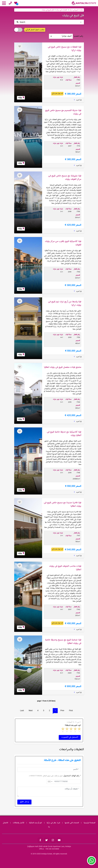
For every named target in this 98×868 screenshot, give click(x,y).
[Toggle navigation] (49, 22)
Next (31, 710)
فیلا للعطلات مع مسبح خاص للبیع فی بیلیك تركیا (65, 49)
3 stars (71, 729)
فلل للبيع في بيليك (48, 10)
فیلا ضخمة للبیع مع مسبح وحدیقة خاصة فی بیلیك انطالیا (63, 642)
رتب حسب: (78, 36)
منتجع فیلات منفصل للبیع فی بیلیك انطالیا (63, 367)
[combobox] (50, 782)
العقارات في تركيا (62, 10)
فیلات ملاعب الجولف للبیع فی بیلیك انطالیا (65, 568)
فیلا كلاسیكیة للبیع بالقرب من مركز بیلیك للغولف (63, 243)
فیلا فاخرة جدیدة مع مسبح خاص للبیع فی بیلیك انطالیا (63, 504)
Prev (62, 710)
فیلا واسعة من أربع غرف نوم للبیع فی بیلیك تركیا (65, 303)
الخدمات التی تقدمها (72, 823)
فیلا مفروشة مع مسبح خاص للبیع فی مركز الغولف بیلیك (65, 178)
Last (22, 710)
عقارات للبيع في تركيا (76, 10)
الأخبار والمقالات (19, 823)
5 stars (63, 729)
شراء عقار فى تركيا (53, 823)
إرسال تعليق (24, 802)
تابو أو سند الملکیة (35, 823)
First (71, 710)
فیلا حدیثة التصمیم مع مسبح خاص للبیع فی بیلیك (63, 112)
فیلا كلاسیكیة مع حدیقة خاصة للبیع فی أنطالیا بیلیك (64, 434)
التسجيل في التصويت (70, 737)
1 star (79, 729)
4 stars (67, 729)
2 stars (75, 729)
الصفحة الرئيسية (89, 823)
